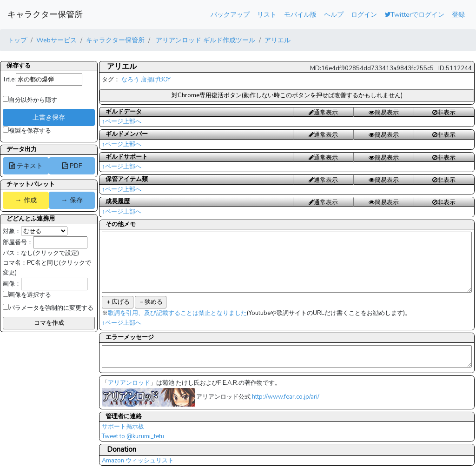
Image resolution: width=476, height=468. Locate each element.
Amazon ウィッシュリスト (138, 461)
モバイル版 (300, 14)
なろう (130, 80)
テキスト (26, 166)
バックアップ (230, 14)
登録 (458, 14)
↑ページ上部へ (122, 121)
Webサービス (56, 40)
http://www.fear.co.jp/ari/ (286, 397)
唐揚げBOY (156, 80)
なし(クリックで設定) (50, 253)
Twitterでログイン (414, 14)
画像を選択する (27, 295)
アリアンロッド (129, 383)
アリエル (278, 40)
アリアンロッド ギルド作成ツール (205, 40)
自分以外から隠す (30, 100)
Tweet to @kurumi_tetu (133, 436)
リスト (267, 14)
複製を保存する (27, 131)
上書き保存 (49, 117)
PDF (72, 166)
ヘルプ (334, 14)
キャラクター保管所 (45, 14)
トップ (17, 40)
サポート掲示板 (123, 427)
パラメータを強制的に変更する (48, 308)
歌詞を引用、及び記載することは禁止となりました (177, 313)
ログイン (364, 14)
